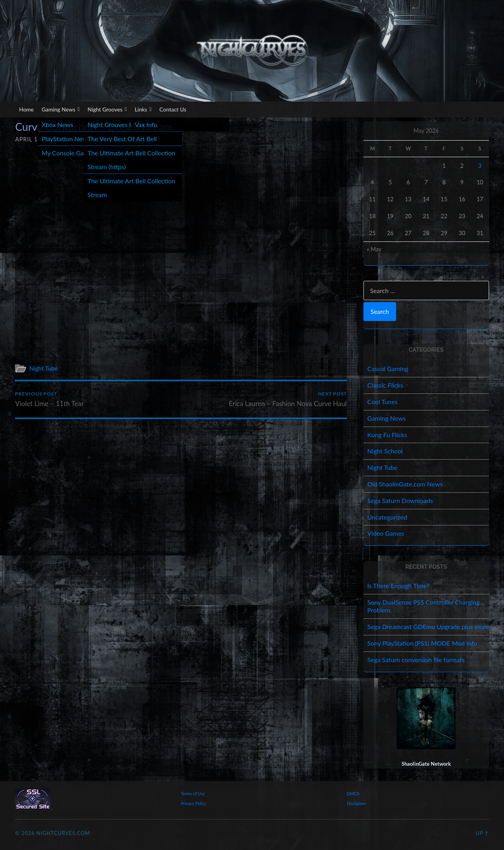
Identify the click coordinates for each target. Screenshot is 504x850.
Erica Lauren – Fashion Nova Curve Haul (288, 399)
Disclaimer (357, 803)
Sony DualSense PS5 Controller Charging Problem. (423, 606)
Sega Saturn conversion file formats (416, 660)
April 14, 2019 (37, 139)
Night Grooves (107, 109)
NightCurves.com (63, 833)
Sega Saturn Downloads (400, 500)
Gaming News (61, 109)
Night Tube (44, 368)
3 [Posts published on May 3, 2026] (480, 166)
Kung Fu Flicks (387, 435)
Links (143, 109)
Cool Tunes (383, 402)
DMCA (353, 793)
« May (374, 249)
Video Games (386, 533)
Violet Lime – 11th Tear (49, 399)
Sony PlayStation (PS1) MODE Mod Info (422, 643)
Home (26, 109)
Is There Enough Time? (398, 586)
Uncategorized (387, 517)
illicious (85, 139)
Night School (385, 451)
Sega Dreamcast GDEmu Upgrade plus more (428, 626)
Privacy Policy (194, 803)
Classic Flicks (385, 385)
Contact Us (173, 109)
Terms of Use (193, 793)
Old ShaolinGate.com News (405, 484)
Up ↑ (482, 833)
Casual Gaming (388, 368)
